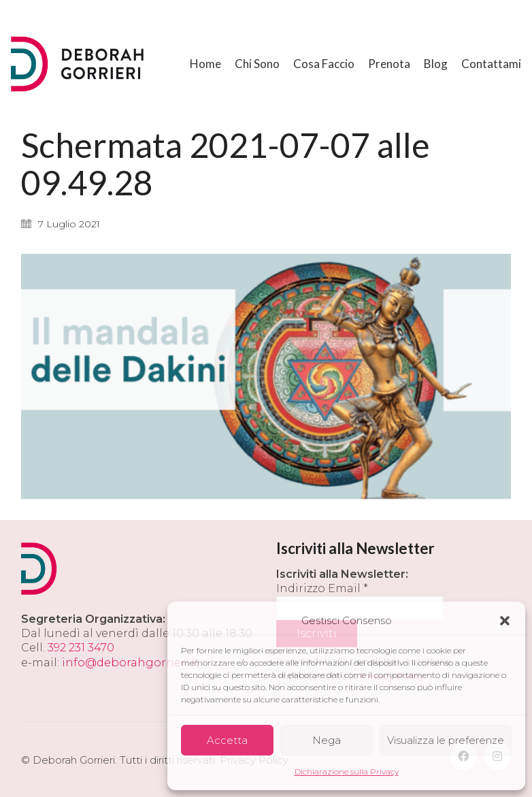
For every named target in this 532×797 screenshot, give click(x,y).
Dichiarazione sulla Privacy (347, 771)
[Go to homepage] (79, 64)
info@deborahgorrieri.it (131, 663)
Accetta (227, 740)
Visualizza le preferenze (446, 740)
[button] (505, 621)
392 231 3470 (81, 648)
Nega (327, 740)
